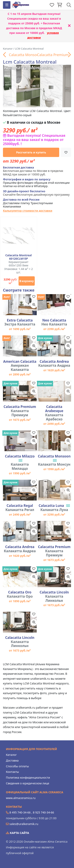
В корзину (27, 281)
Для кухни (45, 338)
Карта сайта (18, 833)
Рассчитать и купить (31, 152)
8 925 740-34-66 (43, 812)
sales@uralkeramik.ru (24, 824)
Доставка (12, 760)
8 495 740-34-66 (20, 812)
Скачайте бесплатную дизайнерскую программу (36, 193)
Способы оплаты (17, 766)
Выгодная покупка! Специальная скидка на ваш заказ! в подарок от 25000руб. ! (34, 140)
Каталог (11, 755)
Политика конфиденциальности (28, 778)
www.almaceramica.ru (21, 798)
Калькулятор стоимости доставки (28, 211)
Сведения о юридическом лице (28, 783)
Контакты (12, 772)
